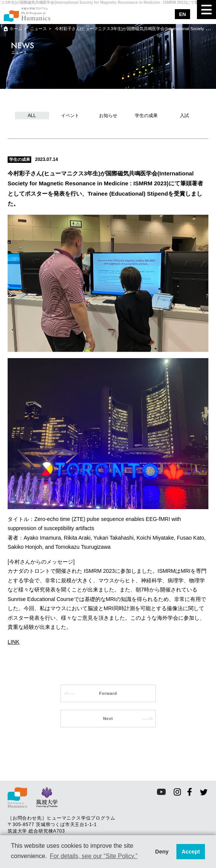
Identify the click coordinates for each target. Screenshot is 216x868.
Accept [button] (191, 852)
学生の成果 (146, 116)
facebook (190, 792)
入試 (184, 116)
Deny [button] (162, 852)
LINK (14, 642)
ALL (32, 116)
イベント (70, 116)
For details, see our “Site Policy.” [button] (94, 856)
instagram (177, 792)
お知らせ (108, 116)
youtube (161, 792)
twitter (204, 792)
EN (182, 14)
